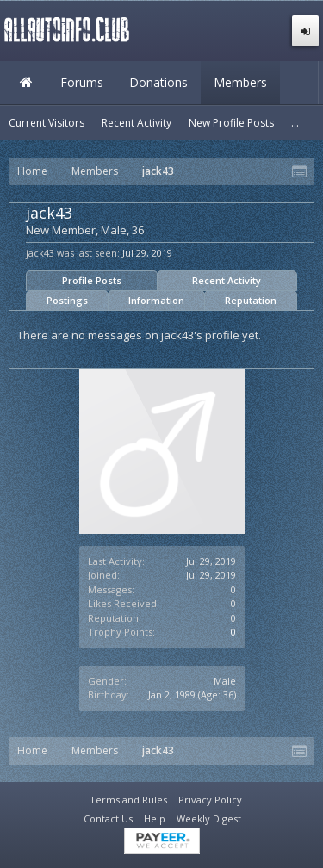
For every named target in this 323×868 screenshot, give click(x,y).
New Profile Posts (231, 123)
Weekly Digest (209, 818)
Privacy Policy (210, 800)
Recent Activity (227, 280)
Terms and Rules (128, 800)
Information (156, 300)
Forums (82, 82)
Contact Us (108, 818)
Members (240, 82)
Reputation (251, 300)
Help (155, 818)
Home (26, 83)
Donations (158, 82)
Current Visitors (47, 123)
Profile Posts (92, 280)
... (295, 123)
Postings (67, 300)
